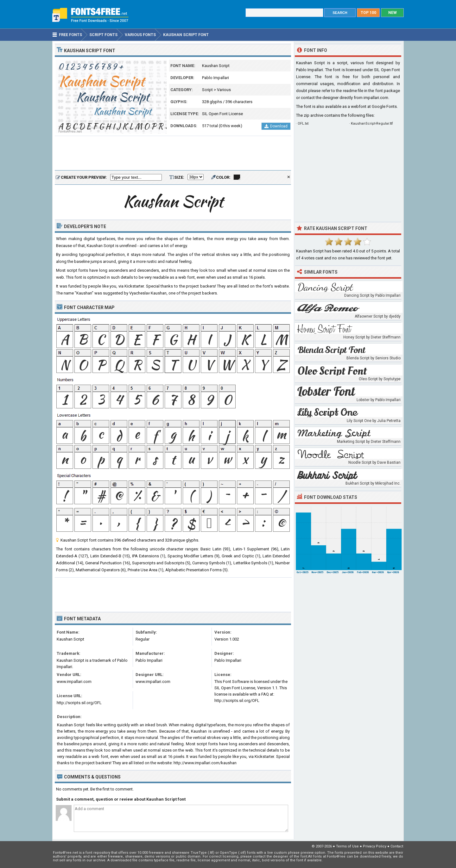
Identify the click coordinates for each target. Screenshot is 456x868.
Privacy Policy (375, 846)
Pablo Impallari (215, 78)
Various (224, 90)
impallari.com (376, 98)
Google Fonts (384, 106)
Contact (397, 846)
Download (276, 126)
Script (207, 90)
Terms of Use (347, 846)
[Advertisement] (173, 153)
